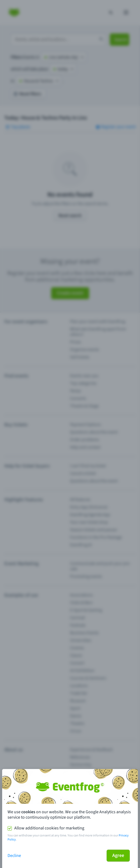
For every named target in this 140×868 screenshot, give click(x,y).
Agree (118, 855)
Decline (14, 856)
